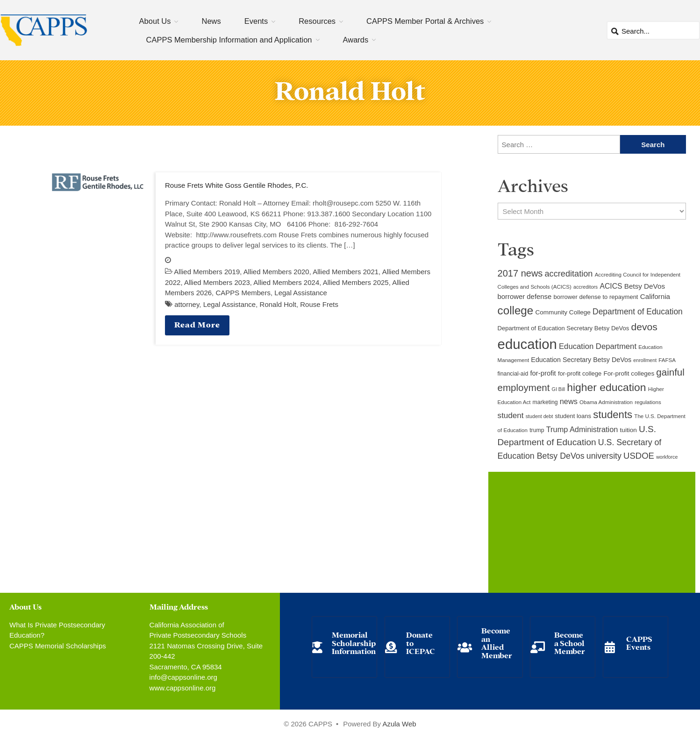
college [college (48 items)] (516, 310)
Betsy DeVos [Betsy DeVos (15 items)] (645, 286)
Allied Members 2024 (286, 282)
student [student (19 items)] (511, 416)
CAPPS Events (639, 643)
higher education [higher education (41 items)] (606, 387)
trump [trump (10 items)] (537, 430)
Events (256, 21)
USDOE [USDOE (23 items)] (639, 456)
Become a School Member (570, 642)
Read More (197, 324)
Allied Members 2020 (276, 272)
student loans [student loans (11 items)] (573, 416)
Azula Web (399, 724)
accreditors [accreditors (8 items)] (586, 287)
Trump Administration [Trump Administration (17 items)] (582, 429)
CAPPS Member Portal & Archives (425, 21)
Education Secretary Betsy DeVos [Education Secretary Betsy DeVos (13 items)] (581, 360)
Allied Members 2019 (207, 272)
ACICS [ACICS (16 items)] (611, 286)
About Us (155, 21)
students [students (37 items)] (613, 415)
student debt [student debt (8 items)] (539, 416)
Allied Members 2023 (217, 282)
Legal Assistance (301, 293)
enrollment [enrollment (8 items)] (645, 360)
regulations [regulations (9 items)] (648, 402)
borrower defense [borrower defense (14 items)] (525, 297)
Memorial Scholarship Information (354, 642)
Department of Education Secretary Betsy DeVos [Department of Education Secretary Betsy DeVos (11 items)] (564, 328)
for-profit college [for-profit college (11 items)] (580, 373)
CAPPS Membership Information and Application (229, 40)
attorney (187, 304)
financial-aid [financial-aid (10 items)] (513, 374)
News (211, 21)
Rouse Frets (319, 304)
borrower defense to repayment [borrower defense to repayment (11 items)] (596, 297)
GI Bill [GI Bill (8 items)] (558, 389)
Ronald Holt (278, 304)
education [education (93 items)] (527, 344)
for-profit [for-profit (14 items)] (543, 373)
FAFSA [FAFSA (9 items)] (667, 360)
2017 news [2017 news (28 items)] (520, 273)
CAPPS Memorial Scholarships (58, 646)
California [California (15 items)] (655, 296)
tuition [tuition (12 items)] (629, 430)
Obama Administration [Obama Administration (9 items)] (606, 402)
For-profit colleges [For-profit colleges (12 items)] (629, 373)
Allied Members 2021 (346, 272)
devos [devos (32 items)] (644, 327)
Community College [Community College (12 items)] (563, 312)
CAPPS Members (243, 293)
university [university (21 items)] (604, 456)
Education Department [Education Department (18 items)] (598, 346)
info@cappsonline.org (183, 677)
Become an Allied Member (497, 642)
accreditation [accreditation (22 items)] (569, 274)
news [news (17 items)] (569, 401)
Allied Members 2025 (356, 282)
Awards (356, 40)
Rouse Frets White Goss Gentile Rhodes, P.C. (237, 185)
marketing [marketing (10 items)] (545, 402)
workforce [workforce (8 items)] (667, 457)
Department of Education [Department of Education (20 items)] (638, 312)
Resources (317, 21)
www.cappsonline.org (183, 688)
